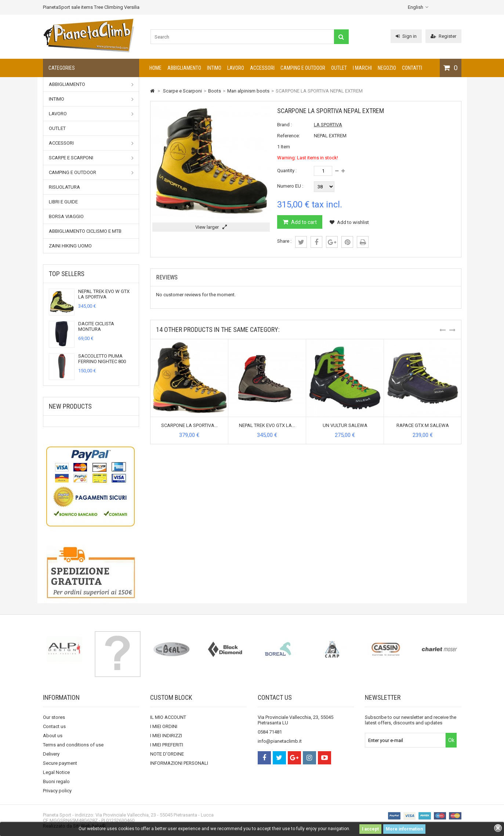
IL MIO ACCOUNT (168, 717)
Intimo (214, 68)
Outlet (339, 68)
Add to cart (303, 222)
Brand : (284, 125)
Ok (451, 740)
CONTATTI (412, 68)
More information (404, 829)
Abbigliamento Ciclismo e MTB (85, 231)
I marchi (362, 68)
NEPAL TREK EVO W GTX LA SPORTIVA (104, 294)
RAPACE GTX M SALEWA (423, 425)
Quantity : (287, 171)
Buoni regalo (56, 781)
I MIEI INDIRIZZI (166, 736)
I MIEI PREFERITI (167, 745)
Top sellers (67, 274)
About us (53, 736)
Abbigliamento (184, 68)
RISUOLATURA (64, 187)
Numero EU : (290, 186)
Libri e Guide (63, 202)
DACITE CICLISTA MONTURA (96, 326)
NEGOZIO (387, 68)
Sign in (406, 36)
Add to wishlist (349, 222)
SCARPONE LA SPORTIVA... (189, 425)
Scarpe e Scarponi (91, 158)
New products (70, 406)
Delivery (51, 754)
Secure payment (60, 763)
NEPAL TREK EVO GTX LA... (267, 425)
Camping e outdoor (303, 68)
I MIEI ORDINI (164, 726)
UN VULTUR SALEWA (345, 425)
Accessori (262, 68)
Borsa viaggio (66, 216)
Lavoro (236, 68)
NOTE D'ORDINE (167, 754)
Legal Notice (56, 772)
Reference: (289, 136)
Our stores (54, 717)
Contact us (54, 726)
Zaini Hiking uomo (70, 246)
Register (443, 36)
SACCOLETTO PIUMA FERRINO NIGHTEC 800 (102, 359)
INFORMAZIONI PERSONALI (179, 763)
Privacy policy (57, 791)
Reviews (167, 277)
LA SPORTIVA (328, 125)
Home (155, 68)
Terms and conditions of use (73, 745)
